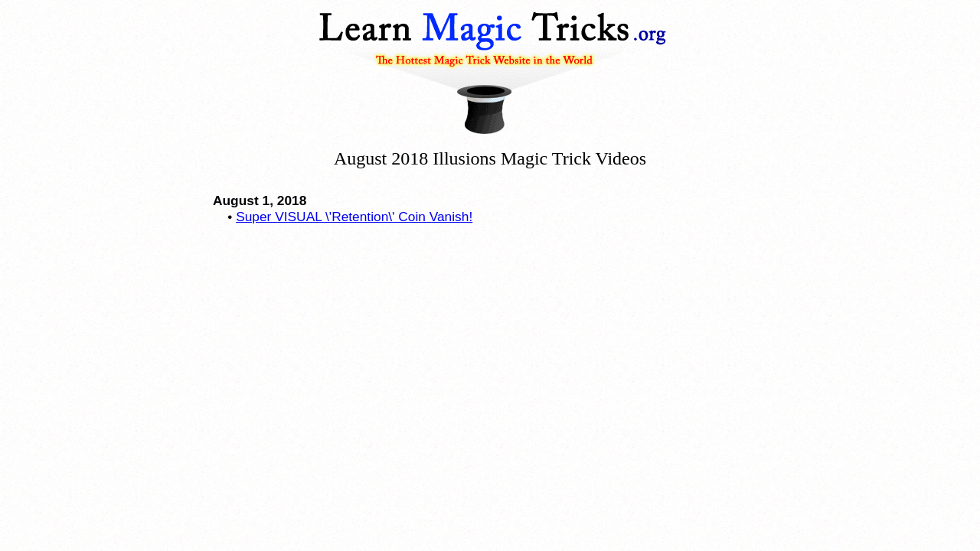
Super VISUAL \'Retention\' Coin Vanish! (354, 217)
